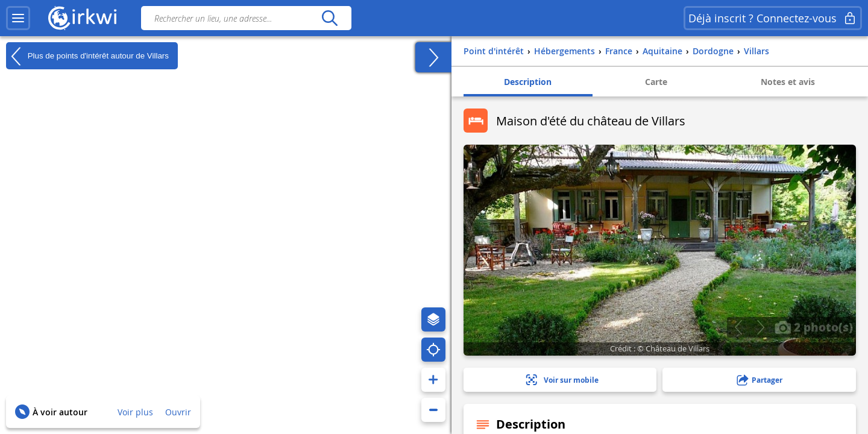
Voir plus (135, 412)
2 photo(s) (814, 327)
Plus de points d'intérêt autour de (87, 56)
